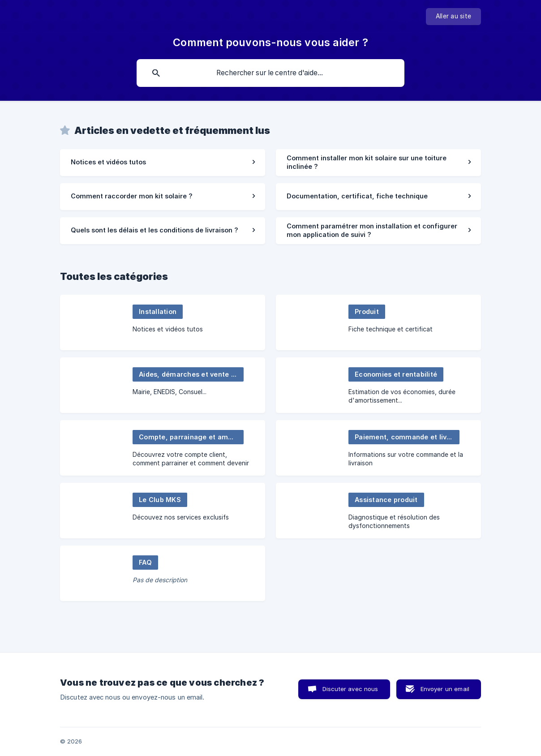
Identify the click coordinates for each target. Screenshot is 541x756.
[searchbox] (270, 73)
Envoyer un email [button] (445, 689)
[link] (163, 163)
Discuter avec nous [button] (350, 689)
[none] (453, 17)
